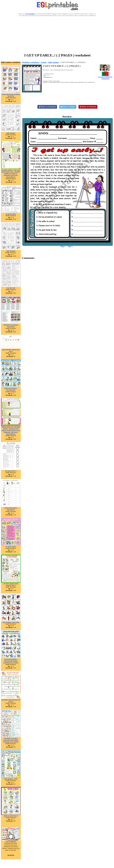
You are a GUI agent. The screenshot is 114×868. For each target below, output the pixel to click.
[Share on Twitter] (68, 107)
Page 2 (70, 246)
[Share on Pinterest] (88, 107)
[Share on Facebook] (47, 107)
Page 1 (63, 246)
